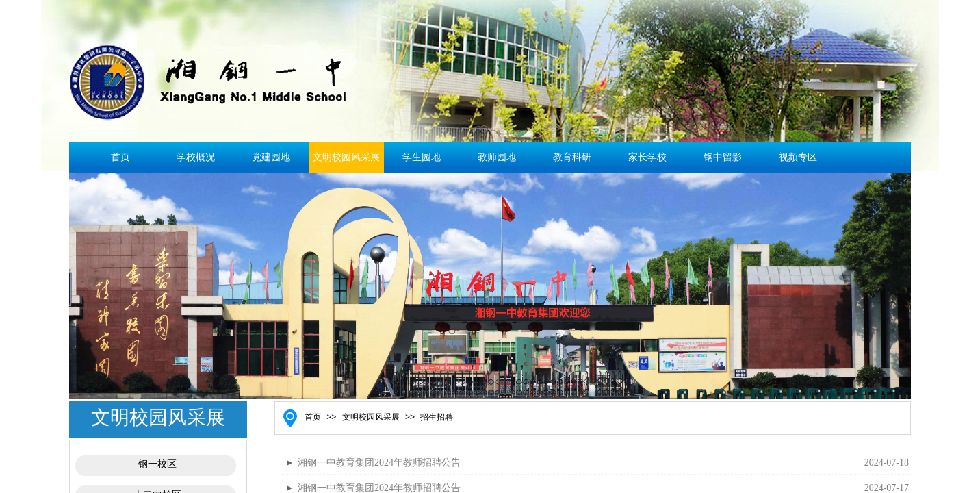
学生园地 (422, 157)
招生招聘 (437, 417)
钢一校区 (157, 464)
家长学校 (647, 157)
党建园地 (271, 157)
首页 (120, 157)
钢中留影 (723, 157)
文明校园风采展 (346, 157)
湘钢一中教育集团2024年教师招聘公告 (379, 463)
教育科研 (572, 157)
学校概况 (196, 157)
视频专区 (798, 157)
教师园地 (497, 157)
